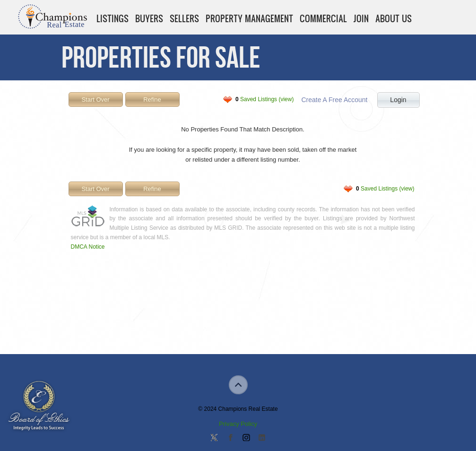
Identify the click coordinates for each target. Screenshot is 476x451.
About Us (394, 18)
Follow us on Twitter (214, 438)
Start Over (95, 100)
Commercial (323, 18)
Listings (113, 18)
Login (398, 100)
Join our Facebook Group (230, 438)
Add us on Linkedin (262, 438)
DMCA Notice (88, 247)
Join (361, 18)
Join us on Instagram (246, 438)
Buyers (149, 18)
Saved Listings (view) (264, 99)
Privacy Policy (238, 424)
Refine (152, 100)
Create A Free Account (334, 100)
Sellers (184, 18)
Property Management (249, 18)
